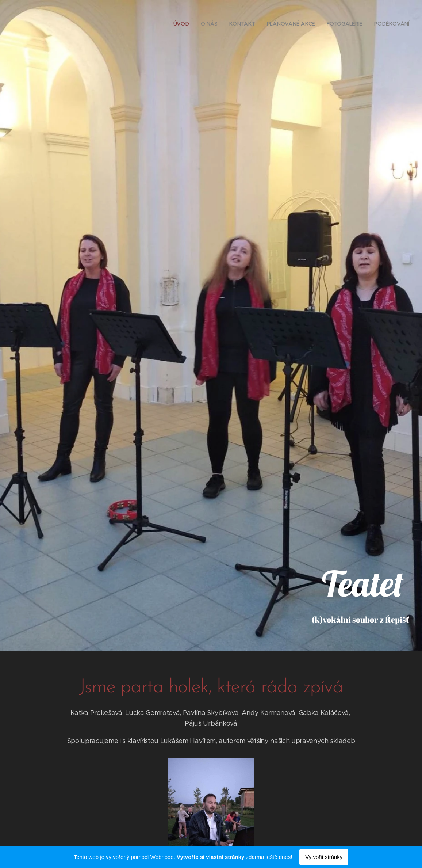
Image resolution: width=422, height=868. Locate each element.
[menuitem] (185, 24)
